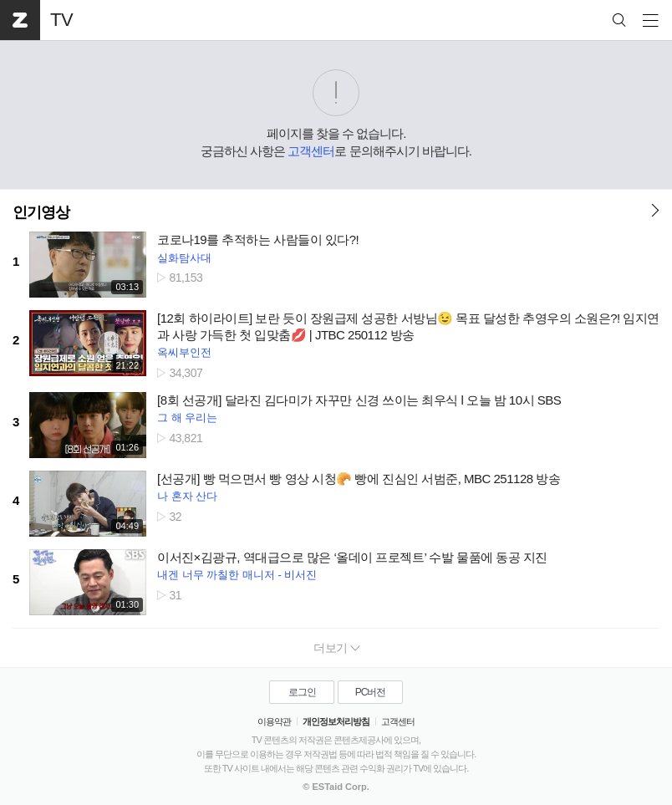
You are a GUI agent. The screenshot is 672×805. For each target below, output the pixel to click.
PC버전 (371, 692)
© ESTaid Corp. (336, 787)
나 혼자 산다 (187, 496)
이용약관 (274, 721)
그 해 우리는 (187, 418)
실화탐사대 (184, 258)
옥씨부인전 (184, 352)
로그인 (302, 692)
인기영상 (41, 212)
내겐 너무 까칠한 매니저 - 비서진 (237, 575)
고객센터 (311, 151)
